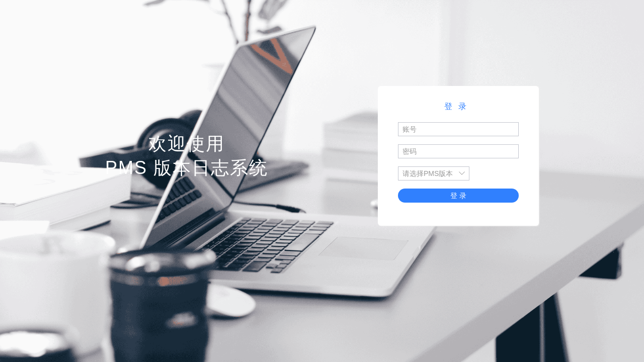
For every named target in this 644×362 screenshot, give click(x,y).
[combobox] (429, 173)
